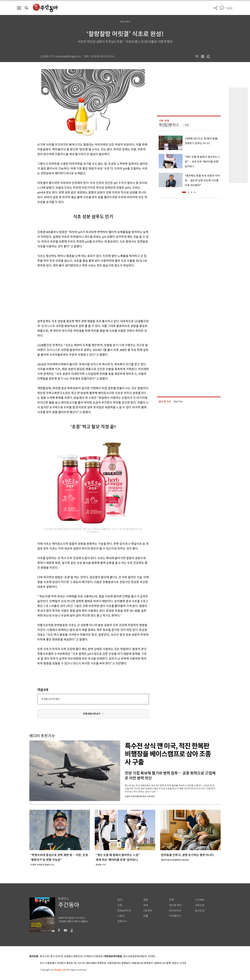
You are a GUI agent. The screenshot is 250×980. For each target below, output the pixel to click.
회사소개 (44, 956)
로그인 (229, 8)
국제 (146, 905)
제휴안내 (77, 956)
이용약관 (98, 956)
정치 (120, 900)
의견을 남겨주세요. (51, 699)
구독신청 (200, 905)
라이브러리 (175, 911)
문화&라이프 (124, 911)
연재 (171, 900)
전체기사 (122, 921)
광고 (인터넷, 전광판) (61, 956)
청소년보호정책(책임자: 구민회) (139, 956)
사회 (120, 905)
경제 (146, 900)
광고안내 (200, 911)
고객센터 (88, 956)
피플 (146, 916)
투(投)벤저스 (169, 125)
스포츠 (121, 916)
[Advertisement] (85, 293)
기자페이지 (175, 916)
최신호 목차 (175, 905)
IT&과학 (148, 911)
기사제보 (200, 900)
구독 (187, 125)
